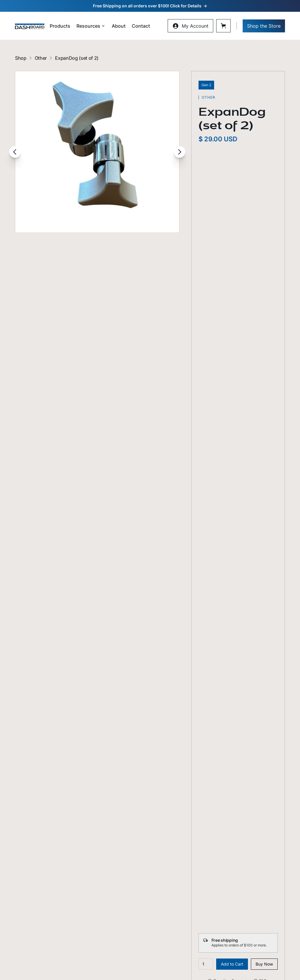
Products (60, 26)
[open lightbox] (97, 152)
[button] (91, 26)
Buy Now (264, 964)
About (119, 26)
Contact (141, 26)
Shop (21, 58)
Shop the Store (264, 26)
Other (41, 58)
